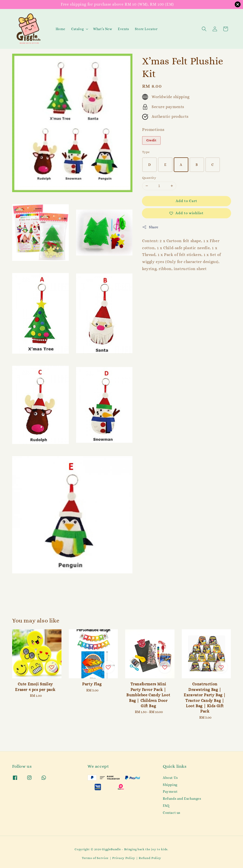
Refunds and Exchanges (182, 799)
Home (61, 29)
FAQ (166, 806)
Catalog (77, 29)
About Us (170, 778)
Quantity (149, 178)
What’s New (103, 29)
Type (146, 152)
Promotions (153, 130)
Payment (170, 791)
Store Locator (146, 29)
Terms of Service (95, 858)
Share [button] (150, 227)
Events (123, 29)
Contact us (172, 813)
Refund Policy (150, 858)
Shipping (170, 785)
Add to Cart (187, 201)
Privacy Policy (124, 858)
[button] (204, 29)
